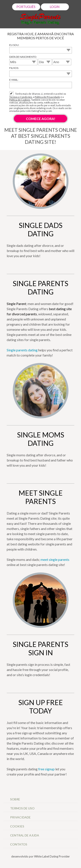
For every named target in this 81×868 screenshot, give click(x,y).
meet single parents (55, 559)
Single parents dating (22, 350)
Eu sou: (14, 45)
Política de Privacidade (47, 97)
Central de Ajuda (25, 835)
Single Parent (16, 304)
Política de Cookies (20, 100)
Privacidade (21, 817)
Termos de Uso (23, 808)
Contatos (19, 844)
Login (55, 7)
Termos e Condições (21, 97)
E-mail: (14, 80)
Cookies (17, 826)
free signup (46, 769)
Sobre (15, 799)
